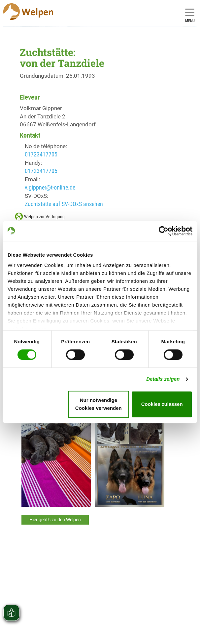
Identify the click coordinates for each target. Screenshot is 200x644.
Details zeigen (163, 379)
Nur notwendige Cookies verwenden (99, 404)
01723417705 (41, 154)
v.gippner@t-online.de (50, 187)
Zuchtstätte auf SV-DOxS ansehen (64, 204)
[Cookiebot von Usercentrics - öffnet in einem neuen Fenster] (164, 231)
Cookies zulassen (162, 404)
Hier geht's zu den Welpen (55, 520)
